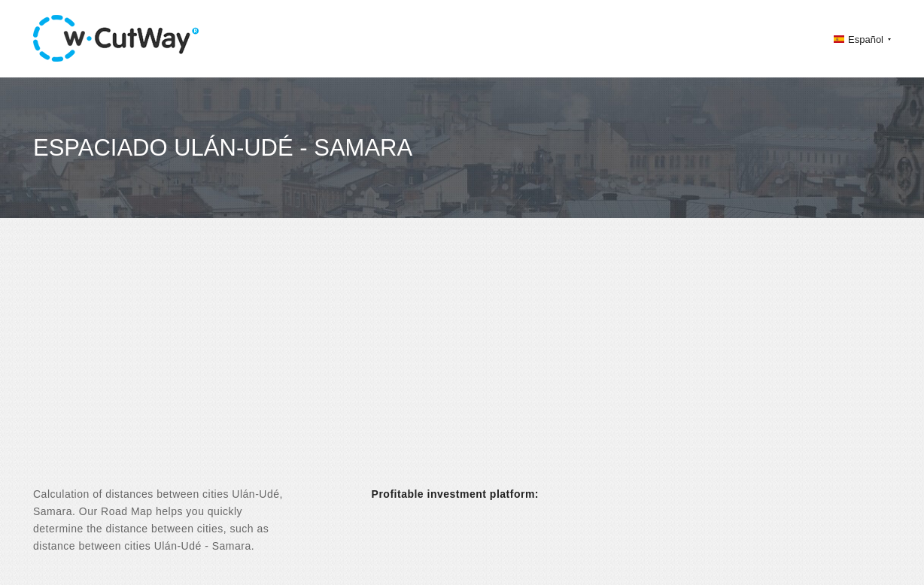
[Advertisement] (462, 365)
